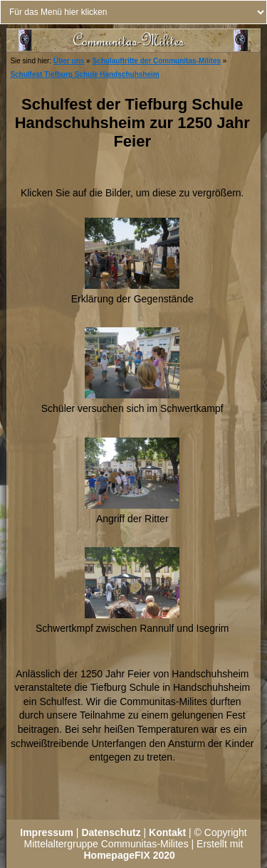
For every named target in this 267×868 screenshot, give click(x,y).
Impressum (47, 832)
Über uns (69, 61)
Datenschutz (111, 832)
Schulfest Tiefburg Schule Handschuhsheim (84, 74)
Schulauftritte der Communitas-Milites (156, 61)
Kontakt (167, 832)
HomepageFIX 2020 (129, 855)
